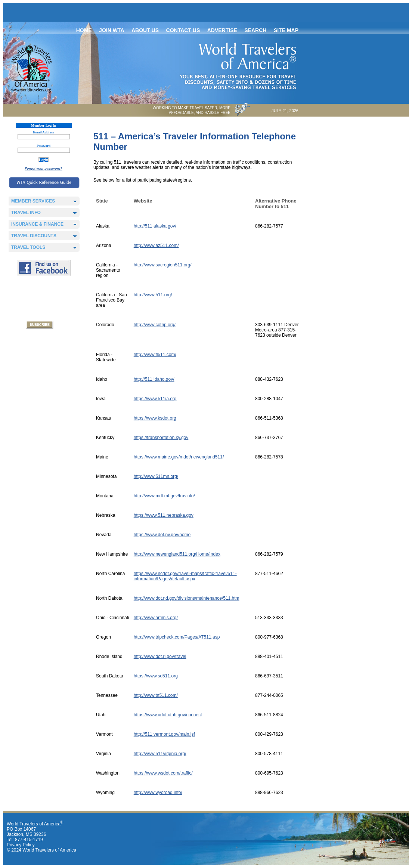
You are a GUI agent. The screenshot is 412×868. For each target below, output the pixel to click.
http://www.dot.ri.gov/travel (160, 657)
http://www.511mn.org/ (156, 476)
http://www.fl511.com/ (155, 355)
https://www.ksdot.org (155, 418)
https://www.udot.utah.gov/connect (168, 715)
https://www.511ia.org (155, 399)
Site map (286, 30)
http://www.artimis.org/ (156, 618)
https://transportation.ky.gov (161, 438)
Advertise (222, 30)
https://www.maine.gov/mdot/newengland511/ (179, 457)
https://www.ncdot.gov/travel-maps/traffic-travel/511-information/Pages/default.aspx (185, 576)
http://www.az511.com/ (156, 245)
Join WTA (111, 30)
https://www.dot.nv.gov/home (162, 535)
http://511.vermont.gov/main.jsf (164, 734)
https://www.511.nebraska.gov (164, 515)
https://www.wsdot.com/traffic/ (163, 773)
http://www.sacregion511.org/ (163, 265)
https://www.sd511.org (156, 676)
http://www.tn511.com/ (156, 695)
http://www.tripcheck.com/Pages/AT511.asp (177, 637)
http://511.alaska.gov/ (155, 226)
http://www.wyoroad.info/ (158, 793)
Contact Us (183, 30)
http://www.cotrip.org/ (155, 325)
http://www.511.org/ (153, 295)
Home (84, 30)
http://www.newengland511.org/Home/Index (177, 554)
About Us (145, 30)
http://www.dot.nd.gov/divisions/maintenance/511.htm (187, 598)
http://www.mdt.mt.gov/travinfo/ (164, 496)
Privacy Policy (21, 845)
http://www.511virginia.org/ (160, 754)
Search (255, 30)
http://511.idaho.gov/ (154, 379)
